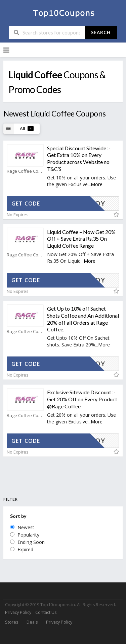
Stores (12, 622)
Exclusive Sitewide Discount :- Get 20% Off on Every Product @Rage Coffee (82, 399)
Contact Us (46, 612)
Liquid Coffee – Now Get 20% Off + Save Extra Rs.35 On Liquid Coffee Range (81, 239)
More (97, 184)
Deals (32, 622)
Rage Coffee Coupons (25, 171)
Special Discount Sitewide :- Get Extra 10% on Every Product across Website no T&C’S (79, 158)
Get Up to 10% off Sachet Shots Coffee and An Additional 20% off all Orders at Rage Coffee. (83, 319)
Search (101, 32)
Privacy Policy (18, 612)
